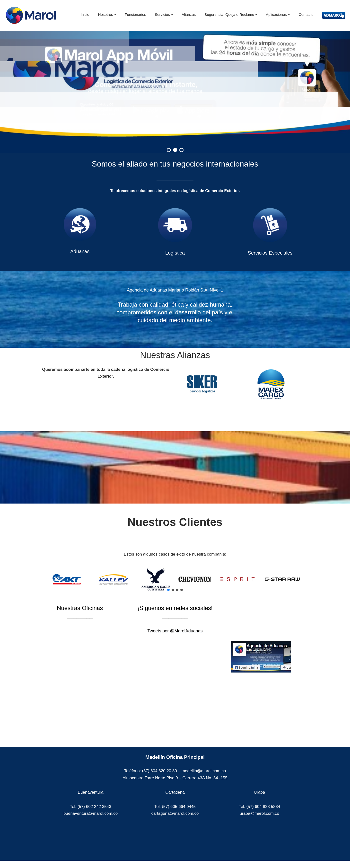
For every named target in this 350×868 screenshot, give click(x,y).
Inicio (85, 14)
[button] (115, 15)
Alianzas (189, 14)
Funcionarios (135, 14)
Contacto (306, 14)
